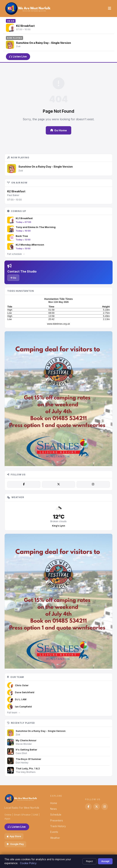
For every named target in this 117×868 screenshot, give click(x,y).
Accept (105, 861)
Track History (58, 826)
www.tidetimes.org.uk (58, 324)
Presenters (57, 821)
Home (54, 803)
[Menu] (110, 8)
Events (54, 832)
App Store (14, 836)
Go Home (58, 130)
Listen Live (18, 57)
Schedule (56, 815)
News (54, 809)
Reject (89, 861)
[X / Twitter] (58, 484)
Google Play (15, 844)
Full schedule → (16, 254)
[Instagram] (93, 484)
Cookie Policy (28, 863)
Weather (55, 838)
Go (13, 278)
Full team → (14, 713)
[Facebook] (24, 484)
